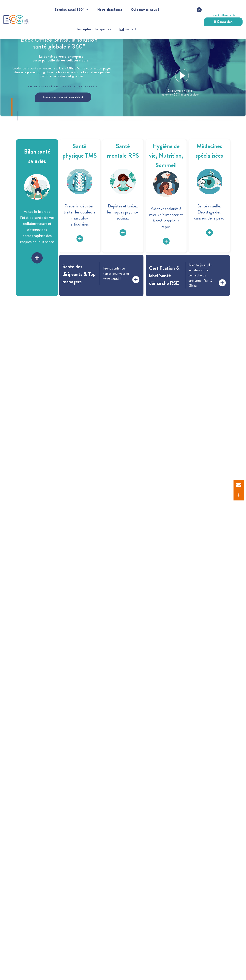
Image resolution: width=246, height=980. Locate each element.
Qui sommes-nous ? (145, 10)
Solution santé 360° (72, 10)
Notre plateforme (110, 10)
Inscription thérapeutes (94, 29)
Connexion (223, 22)
